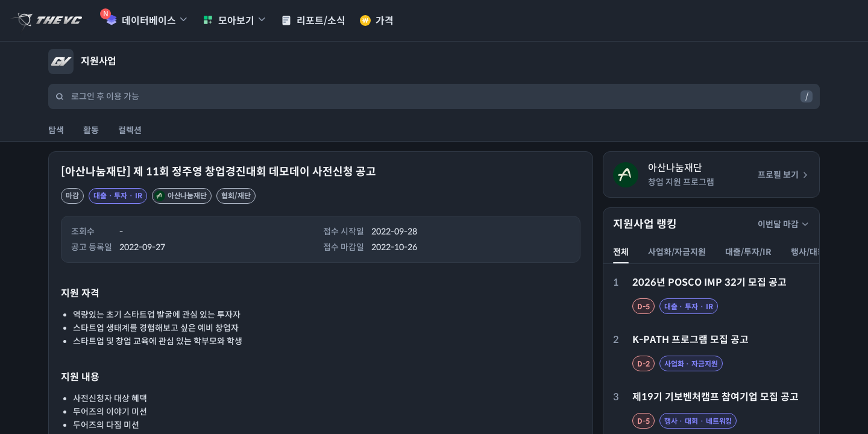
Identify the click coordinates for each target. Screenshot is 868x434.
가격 (377, 21)
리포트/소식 (313, 21)
